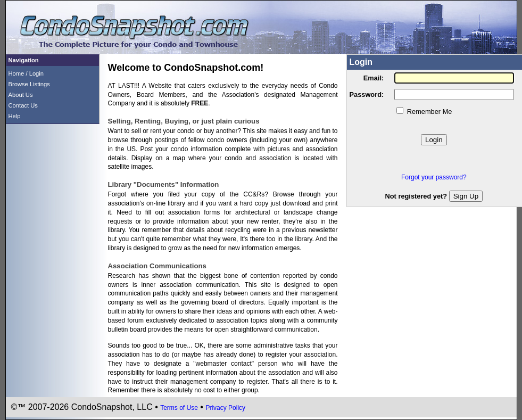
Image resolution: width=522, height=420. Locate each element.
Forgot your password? (434, 177)
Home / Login (26, 73)
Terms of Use (179, 408)
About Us (21, 95)
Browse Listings (29, 84)
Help (15, 116)
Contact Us (23, 105)
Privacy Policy (225, 408)
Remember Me (430, 112)
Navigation (24, 60)
